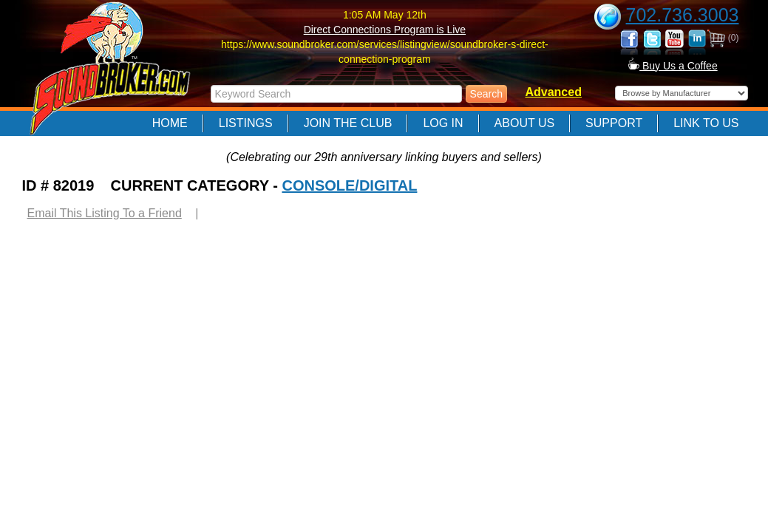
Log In (443, 123)
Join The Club (348, 123)
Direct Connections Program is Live (385, 30)
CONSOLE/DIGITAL (349, 185)
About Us (525, 123)
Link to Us (706, 123)
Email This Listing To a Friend (105, 213)
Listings (246, 123)
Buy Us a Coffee (673, 66)
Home (170, 123)
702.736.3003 (683, 15)
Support (614, 123)
